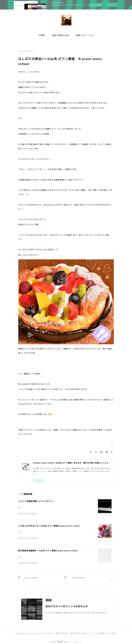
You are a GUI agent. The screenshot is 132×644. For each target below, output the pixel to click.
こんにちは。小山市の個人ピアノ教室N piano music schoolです (44, 530)
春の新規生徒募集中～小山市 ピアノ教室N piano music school (46, 549)
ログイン (112, 5)
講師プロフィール (83, 35)
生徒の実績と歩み (61, 35)
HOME (44, 35)
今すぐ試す (96, 5)
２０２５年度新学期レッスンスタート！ (36, 501)
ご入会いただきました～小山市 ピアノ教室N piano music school (47, 525)
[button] (44, 35)
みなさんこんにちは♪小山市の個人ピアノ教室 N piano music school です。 (49, 506)
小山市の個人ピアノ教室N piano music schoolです (39, 554)
